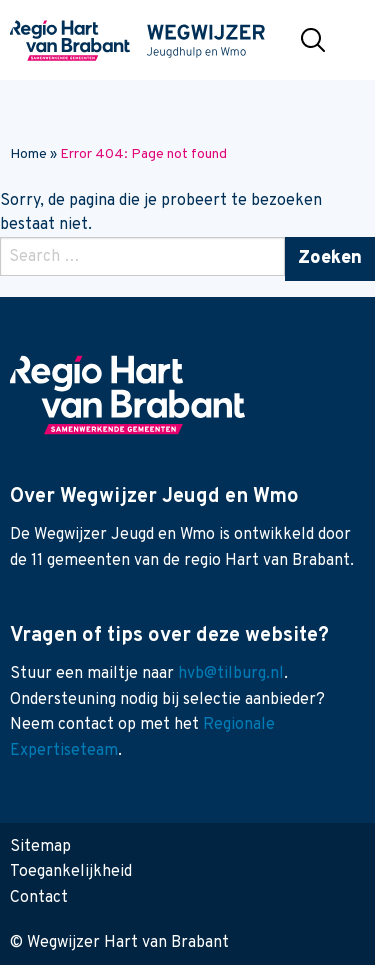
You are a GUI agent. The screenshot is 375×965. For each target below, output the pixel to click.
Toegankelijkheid (71, 872)
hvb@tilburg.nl (231, 674)
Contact (39, 898)
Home (28, 154)
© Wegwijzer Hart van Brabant (119, 943)
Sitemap (40, 847)
